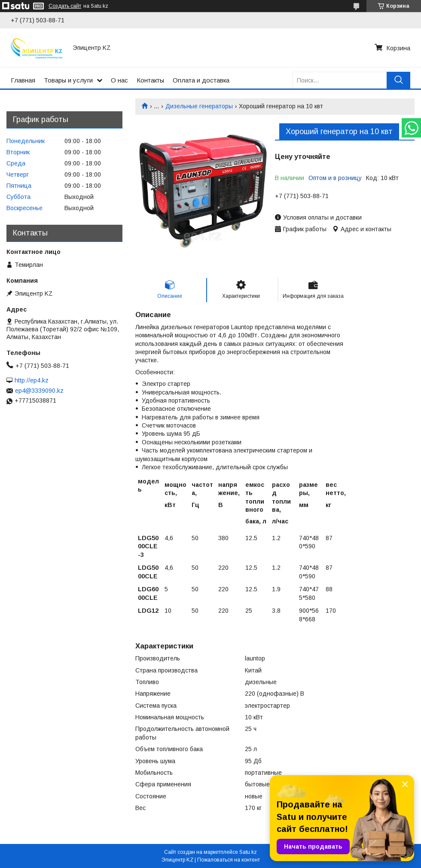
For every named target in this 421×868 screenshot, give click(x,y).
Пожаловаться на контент (229, 860)
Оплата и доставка (201, 80)
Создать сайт (65, 6)
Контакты (150, 80)
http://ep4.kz (32, 380)
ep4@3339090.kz (39, 391)
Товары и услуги (68, 80)
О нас (119, 80)
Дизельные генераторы (199, 106)
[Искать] (398, 80)
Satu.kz (248, 852)
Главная (23, 80)
